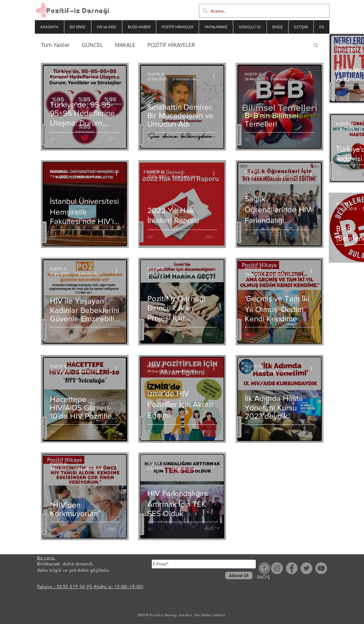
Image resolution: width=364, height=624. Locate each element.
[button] (316, 46)
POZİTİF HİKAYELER (171, 45)
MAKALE (125, 45)
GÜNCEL (92, 45)
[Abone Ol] (239, 575)
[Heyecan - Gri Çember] (306, 568)
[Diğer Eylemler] (119, 76)
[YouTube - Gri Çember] (321, 568)
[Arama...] (264, 11)
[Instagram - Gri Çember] (277, 568)
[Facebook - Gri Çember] (292, 568)
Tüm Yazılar (55, 45)
